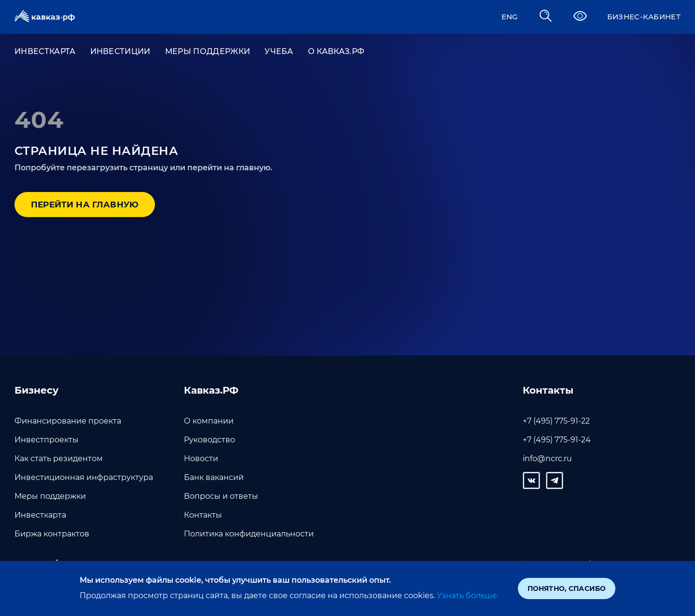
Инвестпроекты (47, 440)
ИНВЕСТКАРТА (45, 52)
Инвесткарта (40, 515)
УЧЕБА (279, 52)
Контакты (203, 515)
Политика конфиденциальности (249, 534)
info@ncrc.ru (547, 459)
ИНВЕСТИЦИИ (120, 52)
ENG (505, 17)
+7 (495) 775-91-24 (557, 440)
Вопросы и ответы (221, 496)
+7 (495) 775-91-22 (556, 421)
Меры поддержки (208, 52)
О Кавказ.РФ (336, 52)
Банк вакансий (214, 477)
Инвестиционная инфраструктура (84, 477)
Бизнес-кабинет (642, 17)
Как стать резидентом (59, 459)
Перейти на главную (90, 206)
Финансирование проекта (68, 421)
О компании (209, 421)
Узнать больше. (467, 595)
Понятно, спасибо (567, 589)
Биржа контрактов (52, 534)
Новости (201, 459)
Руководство (209, 440)
